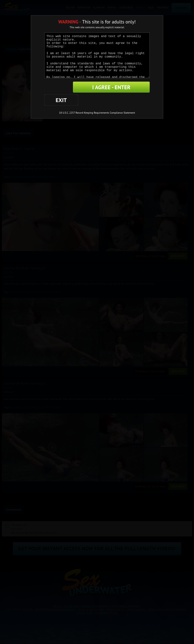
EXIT (57, 87)
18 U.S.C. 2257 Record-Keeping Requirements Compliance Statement (97, 100)
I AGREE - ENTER (113, 87)
